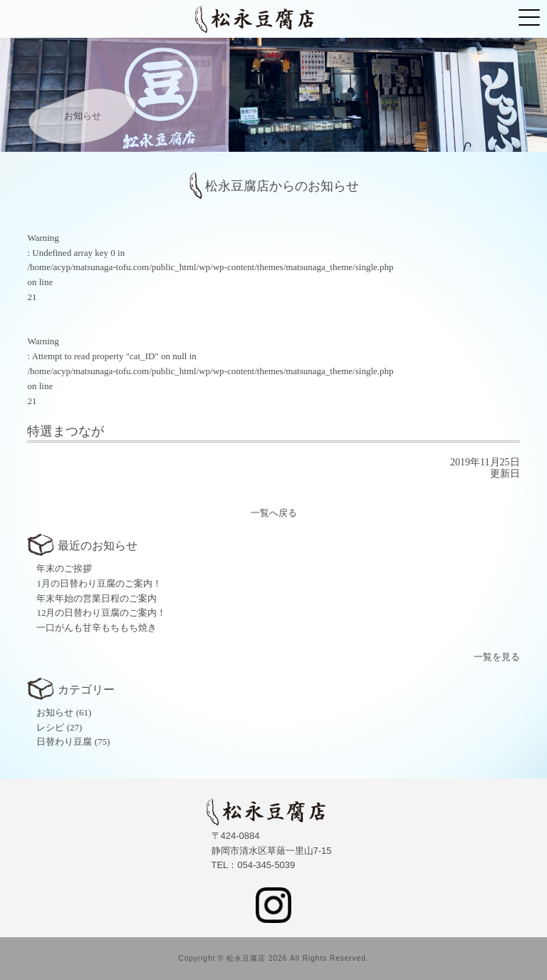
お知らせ (55, 712)
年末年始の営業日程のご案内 (97, 598)
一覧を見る (497, 657)
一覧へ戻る (274, 513)
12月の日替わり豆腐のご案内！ (101, 613)
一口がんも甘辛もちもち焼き (97, 628)
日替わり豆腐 (64, 742)
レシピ (50, 727)
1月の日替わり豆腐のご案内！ (99, 583)
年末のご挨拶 (64, 568)
